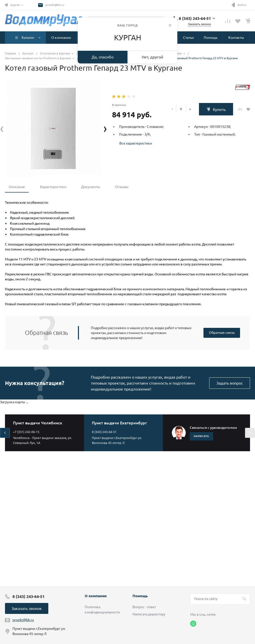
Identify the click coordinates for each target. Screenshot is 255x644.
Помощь (140, 596)
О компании (96, 596)
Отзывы (122, 187)
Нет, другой (153, 57)
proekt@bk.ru (55, 5)
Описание (17, 187)
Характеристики (53, 187)
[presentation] (2, 128)
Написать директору (149, 614)
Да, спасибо (103, 57)
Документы (91, 187)
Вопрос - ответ (144, 607)
